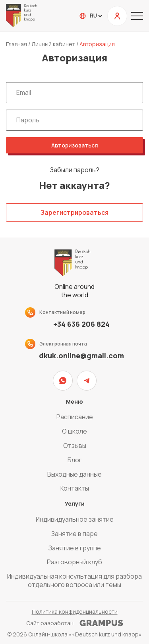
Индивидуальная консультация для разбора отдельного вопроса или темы (74, 580)
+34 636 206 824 (81, 324)
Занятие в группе (75, 548)
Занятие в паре (74, 534)
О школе (74, 431)
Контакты (75, 488)
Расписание (75, 417)
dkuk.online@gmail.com (81, 356)
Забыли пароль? (75, 170)
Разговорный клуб (74, 562)
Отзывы (75, 446)
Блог (75, 460)
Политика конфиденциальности (75, 612)
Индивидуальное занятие (75, 519)
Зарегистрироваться (74, 212)
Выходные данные (74, 474)
